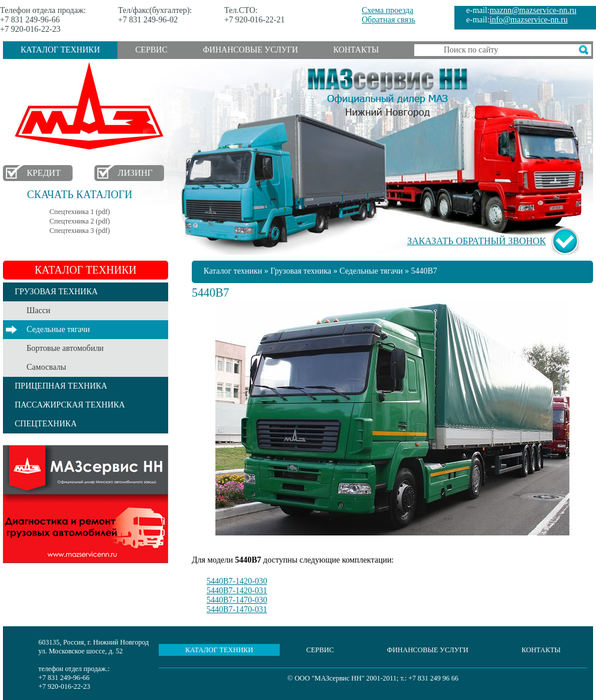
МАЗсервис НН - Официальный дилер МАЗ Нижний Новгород (388, 90)
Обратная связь (389, 20)
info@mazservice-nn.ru (529, 20)
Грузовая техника (301, 271)
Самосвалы (46, 367)
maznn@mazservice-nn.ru (533, 10)
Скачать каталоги (80, 195)
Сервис (151, 50)
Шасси (38, 310)
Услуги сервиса (86, 504)
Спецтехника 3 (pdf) (80, 231)
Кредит (44, 173)
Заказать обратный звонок (477, 241)
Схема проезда (387, 10)
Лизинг (135, 173)
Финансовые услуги (250, 50)
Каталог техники (60, 50)
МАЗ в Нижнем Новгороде (92, 106)
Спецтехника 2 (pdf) (80, 221)
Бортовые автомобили (65, 348)
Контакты (356, 50)
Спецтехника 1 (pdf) (80, 212)
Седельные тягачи (58, 329)
